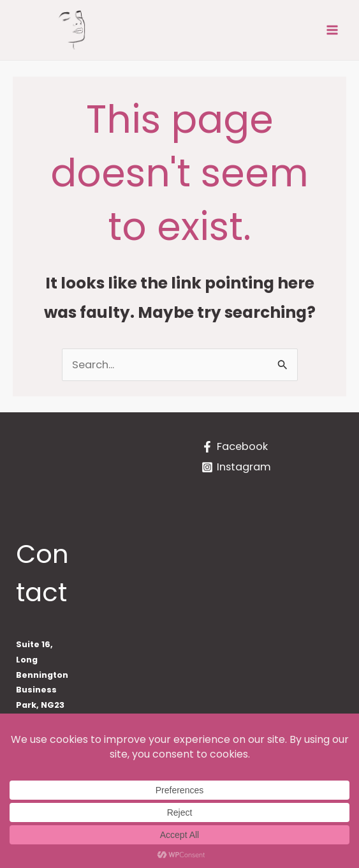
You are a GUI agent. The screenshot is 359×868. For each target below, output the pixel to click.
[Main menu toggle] (332, 30)
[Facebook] (235, 447)
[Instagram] (236, 467)
